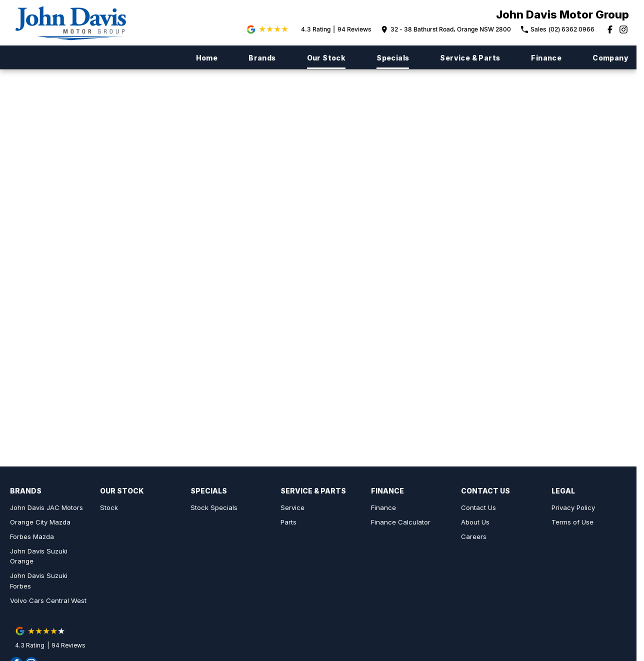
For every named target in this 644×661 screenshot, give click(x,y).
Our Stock (326, 58)
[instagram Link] (623, 29)
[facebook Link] (610, 29)
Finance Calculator (401, 522)
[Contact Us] (446, 29)
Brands (262, 58)
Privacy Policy (573, 507)
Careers (474, 536)
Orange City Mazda (40, 522)
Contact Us (478, 507)
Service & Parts (470, 58)
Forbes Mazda (32, 536)
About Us (475, 522)
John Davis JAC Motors (46, 507)
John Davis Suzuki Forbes (39, 581)
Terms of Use (572, 522)
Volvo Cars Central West (48, 600)
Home (207, 58)
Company (610, 58)
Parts (288, 522)
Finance (546, 58)
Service (292, 507)
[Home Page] (75, 23)
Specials (393, 58)
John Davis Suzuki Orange (39, 556)
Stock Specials (214, 507)
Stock (109, 507)
